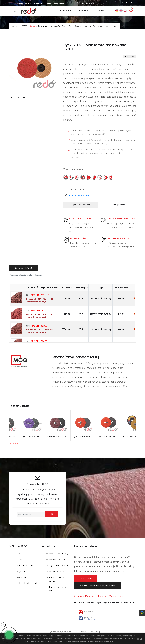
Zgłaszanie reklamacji (59, 566)
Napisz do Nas (86, 578)
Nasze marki (22, 577)
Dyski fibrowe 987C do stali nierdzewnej (98, 437)
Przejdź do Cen (130, 56)
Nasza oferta (66, 11)
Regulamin (22, 572)
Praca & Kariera (57, 572)
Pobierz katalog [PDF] (27, 583)
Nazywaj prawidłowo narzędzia (59, 589)
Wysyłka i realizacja (58, 560)
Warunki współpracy (59, 554)
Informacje (84, 11)
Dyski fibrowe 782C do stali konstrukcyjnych (72, 437)
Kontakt (100, 11)
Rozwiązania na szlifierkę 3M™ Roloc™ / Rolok (56, 26)
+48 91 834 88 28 (25, 3)
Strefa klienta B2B (85, 3)
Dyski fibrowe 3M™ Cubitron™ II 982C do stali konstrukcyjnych (22, 437)
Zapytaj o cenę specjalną (81, 205)
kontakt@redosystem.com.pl (57, 3)
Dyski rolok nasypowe (83, 26)
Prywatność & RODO (26, 566)
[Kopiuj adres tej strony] (79, 195)
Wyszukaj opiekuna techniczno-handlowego (97, 586)
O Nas (19, 560)
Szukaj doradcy (119, 205)
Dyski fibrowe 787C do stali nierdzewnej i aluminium (123, 437)
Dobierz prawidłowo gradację (59, 579)
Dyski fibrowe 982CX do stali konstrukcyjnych (47, 437)
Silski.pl (98, 632)
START (25, 26)
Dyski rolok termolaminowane (105, 26)
